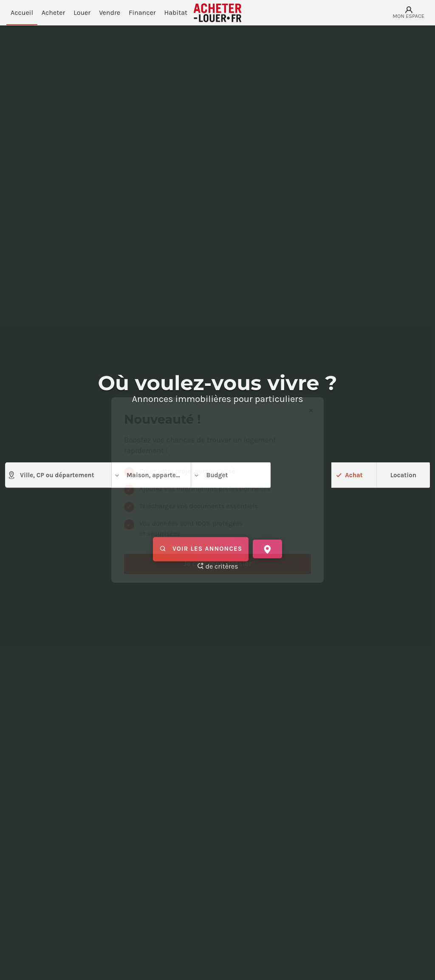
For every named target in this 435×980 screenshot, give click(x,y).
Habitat (176, 13)
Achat (353, 475)
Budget (210, 475)
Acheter (53, 13)
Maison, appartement (152, 475)
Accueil (22, 13)
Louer (82, 13)
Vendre (110, 13)
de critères (218, 566)
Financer (142, 13)
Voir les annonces (201, 549)
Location (403, 475)
